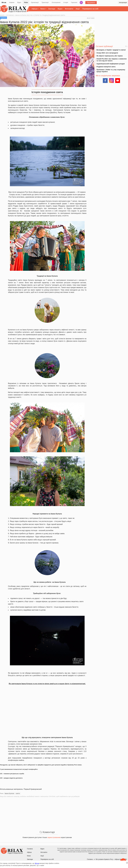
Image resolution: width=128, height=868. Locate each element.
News (43, 9)
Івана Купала (9, 793)
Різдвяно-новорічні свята (106, 67)
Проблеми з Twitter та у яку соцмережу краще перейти (111, 71)
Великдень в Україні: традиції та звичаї (111, 50)
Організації (35, 2)
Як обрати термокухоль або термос (110, 56)
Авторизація (123, 2)
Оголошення (56, 2)
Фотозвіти (69, 9)
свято (18, 793)
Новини (12, 2)
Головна (30, 849)
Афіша (34, 9)
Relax (26, 2)
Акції (78, 9)
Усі (126, 46)
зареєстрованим (54, 837)
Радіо (81, 3)
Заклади (52, 9)
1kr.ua (4, 2)
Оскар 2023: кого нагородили (107, 53)
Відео (19, 2)
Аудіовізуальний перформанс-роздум (111, 64)
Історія (66, 2)
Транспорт (45, 2)
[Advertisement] (47, 812)
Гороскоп (74, 2)
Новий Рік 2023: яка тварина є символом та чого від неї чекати (112, 60)
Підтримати (91, 3)
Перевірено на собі (90, 9)
